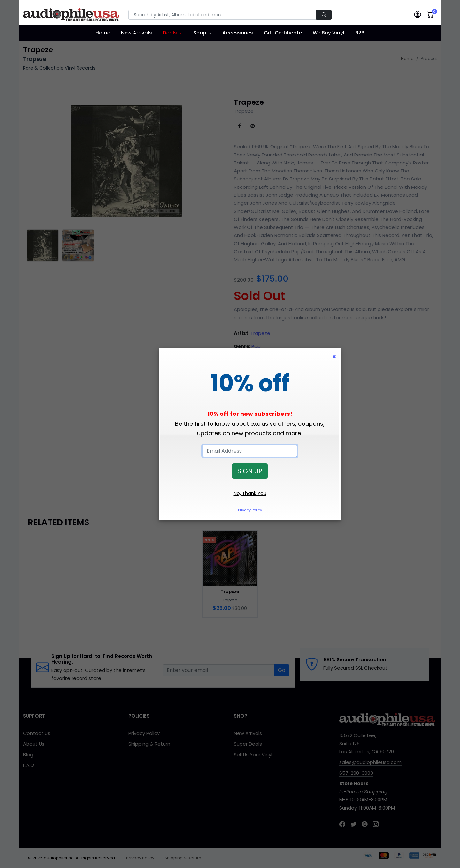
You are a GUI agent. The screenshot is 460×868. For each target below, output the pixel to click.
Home (103, 33)
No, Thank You (250, 493)
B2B (360, 33)
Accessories (238, 33)
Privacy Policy (250, 510)
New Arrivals (137, 33)
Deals (170, 33)
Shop (200, 33)
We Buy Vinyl (329, 33)
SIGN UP (250, 471)
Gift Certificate (283, 33)
